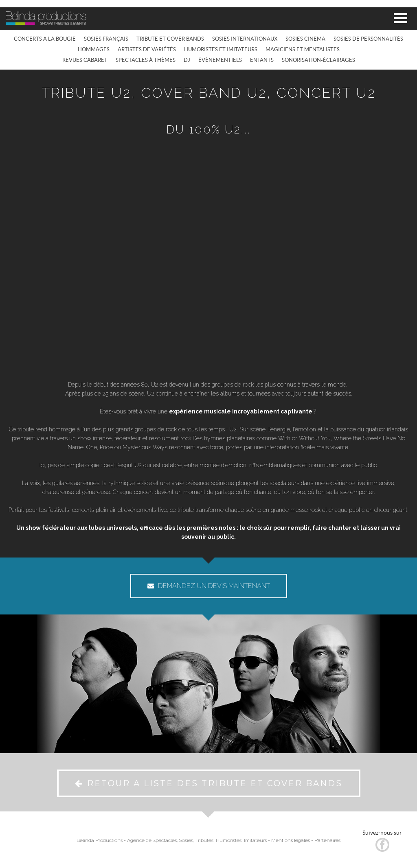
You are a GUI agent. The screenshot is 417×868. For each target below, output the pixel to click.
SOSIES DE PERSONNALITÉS (368, 39)
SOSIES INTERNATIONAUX (245, 39)
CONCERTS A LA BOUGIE (45, 39)
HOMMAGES (94, 49)
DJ (187, 60)
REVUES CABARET (85, 60)
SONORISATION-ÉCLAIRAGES (318, 60)
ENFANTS (262, 60)
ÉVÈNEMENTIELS (220, 60)
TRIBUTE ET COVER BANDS (170, 39)
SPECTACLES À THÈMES (146, 60)
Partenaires (327, 840)
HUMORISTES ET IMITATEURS (221, 49)
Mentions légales (291, 840)
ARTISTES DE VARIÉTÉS (147, 49)
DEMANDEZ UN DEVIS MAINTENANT (209, 586)
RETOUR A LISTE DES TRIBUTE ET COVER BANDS (209, 783)
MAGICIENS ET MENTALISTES (303, 49)
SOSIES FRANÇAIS (106, 39)
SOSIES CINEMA (305, 39)
